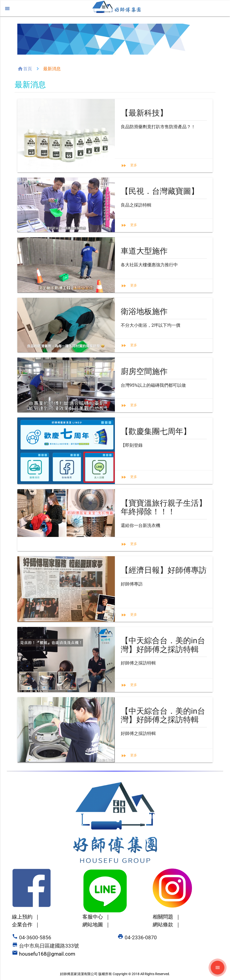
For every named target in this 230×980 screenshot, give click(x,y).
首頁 (28, 69)
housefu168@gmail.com (44, 954)
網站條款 (167, 925)
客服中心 (96, 917)
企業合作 (26, 925)
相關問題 (167, 917)
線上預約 (26, 917)
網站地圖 (96, 925)
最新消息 (52, 69)
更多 (134, 165)
